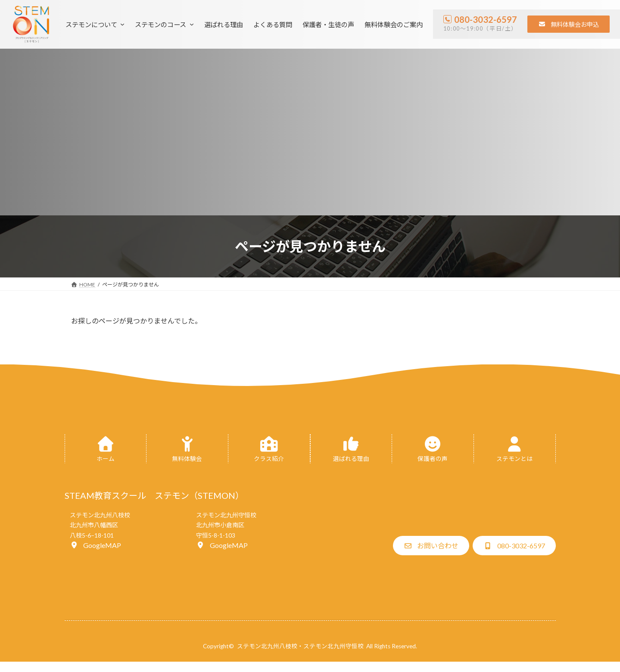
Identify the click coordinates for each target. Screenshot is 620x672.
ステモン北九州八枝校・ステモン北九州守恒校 (300, 646)
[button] (569, 24)
